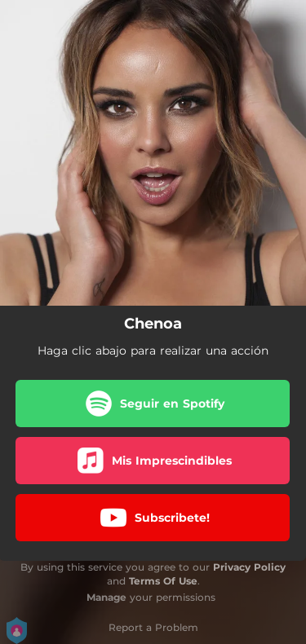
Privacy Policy (249, 567)
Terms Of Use (163, 581)
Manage (106, 597)
